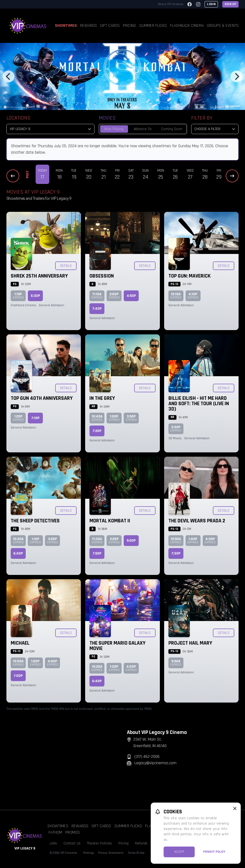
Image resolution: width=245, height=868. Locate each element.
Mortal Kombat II (110, 521)
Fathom (55, 832)
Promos (73, 832)
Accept (179, 852)
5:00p (131, 541)
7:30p (176, 553)
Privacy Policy (214, 852)
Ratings (88, 853)
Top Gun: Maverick (190, 276)
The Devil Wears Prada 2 (197, 521)
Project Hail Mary (190, 643)
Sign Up (230, 4)
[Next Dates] (232, 176)
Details (66, 266)
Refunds (141, 843)
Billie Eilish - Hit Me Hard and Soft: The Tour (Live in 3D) (199, 404)
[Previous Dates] (13, 176)
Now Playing (114, 129)
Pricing (129, 26)
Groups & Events (223, 26)
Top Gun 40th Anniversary (42, 398)
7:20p (97, 431)
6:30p (35, 296)
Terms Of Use (136, 853)
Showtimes (66, 26)
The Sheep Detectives (35, 521)
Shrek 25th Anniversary (39, 276)
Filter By (202, 118)
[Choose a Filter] (215, 129)
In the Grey (102, 398)
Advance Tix (143, 129)
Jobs (53, 843)
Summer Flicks (153, 26)
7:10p (35, 418)
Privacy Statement (111, 853)
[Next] (236, 76)
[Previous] (9, 76)
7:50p (97, 553)
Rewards (88, 26)
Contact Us (72, 843)
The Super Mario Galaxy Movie (117, 646)
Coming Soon (172, 129)
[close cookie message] (235, 808)
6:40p (18, 553)
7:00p (18, 676)
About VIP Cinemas (171, 4)
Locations (18, 118)
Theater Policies (99, 843)
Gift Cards (110, 26)
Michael (20, 643)
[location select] (50, 129)
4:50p (131, 296)
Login (211, 4)
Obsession (102, 276)
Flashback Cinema (187, 26)
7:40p (97, 309)
